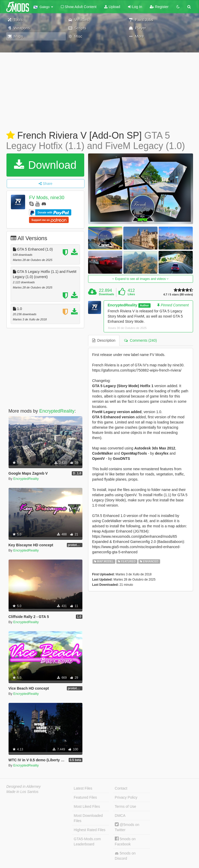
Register (159, 7)
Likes (131, 294)
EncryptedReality (57, 411)
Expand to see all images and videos (140, 279)
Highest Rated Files (90, 830)
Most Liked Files (87, 806)
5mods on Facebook (125, 841)
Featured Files (85, 797)
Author (144, 305)
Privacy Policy (126, 797)
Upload (112, 7)
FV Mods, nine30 (47, 198)
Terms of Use (125, 806)
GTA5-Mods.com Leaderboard (87, 842)
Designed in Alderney (24, 786)
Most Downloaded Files (88, 818)
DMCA (120, 816)
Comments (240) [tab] (140, 340)
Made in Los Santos (23, 792)
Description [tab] (104, 340)
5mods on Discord (125, 856)
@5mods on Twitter (127, 827)
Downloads (107, 294)
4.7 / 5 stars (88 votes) (178, 295)
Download (45, 165)
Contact (121, 788)
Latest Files (83, 788)
